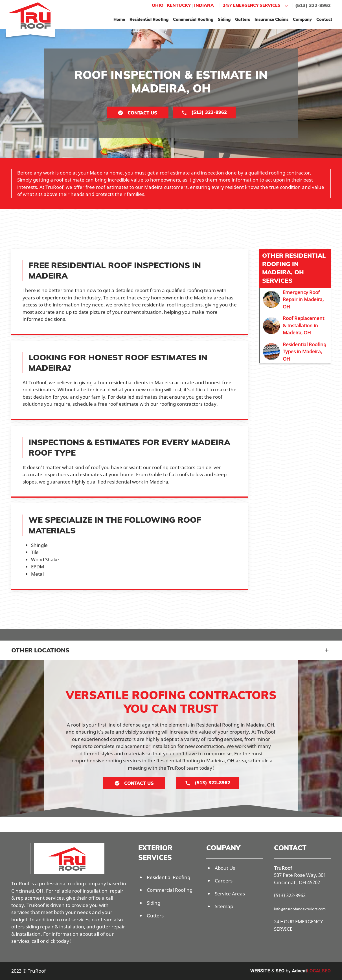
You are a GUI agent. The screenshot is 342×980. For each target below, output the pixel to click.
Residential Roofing (149, 19)
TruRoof (283, 868)
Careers (224, 881)
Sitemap (224, 906)
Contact (324, 19)
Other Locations (40, 650)
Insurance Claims (271, 19)
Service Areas (230, 894)
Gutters (243, 19)
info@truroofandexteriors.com (300, 909)
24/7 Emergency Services (256, 5)
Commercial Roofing (193, 19)
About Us (225, 868)
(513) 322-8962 (313, 5)
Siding (224, 19)
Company (302, 19)
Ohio (158, 5)
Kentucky (179, 5)
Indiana (204, 5)
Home (119, 19)
